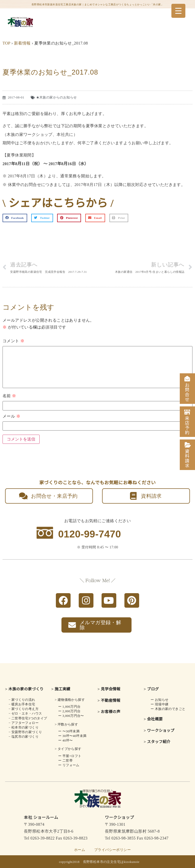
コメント (13, 341)
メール (11, 416)
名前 (9, 396)
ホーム (80, 850)
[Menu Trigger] (178, 11)
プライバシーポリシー (112, 850)
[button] (15, 218)
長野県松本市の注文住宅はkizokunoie (111, 862)
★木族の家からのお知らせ (56, 97)
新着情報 (22, 43)
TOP (6, 43)
